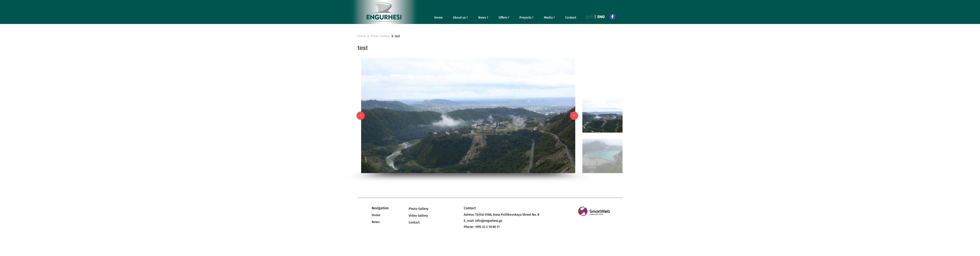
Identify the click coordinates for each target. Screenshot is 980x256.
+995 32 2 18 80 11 (487, 227)
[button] (361, 116)
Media (549, 17)
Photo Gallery (380, 36)
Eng (601, 17)
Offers (504, 17)
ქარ (589, 17)
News (483, 17)
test (397, 36)
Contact (571, 17)
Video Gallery (418, 216)
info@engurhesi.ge (489, 221)
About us (460, 17)
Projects (527, 17)
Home (438, 17)
